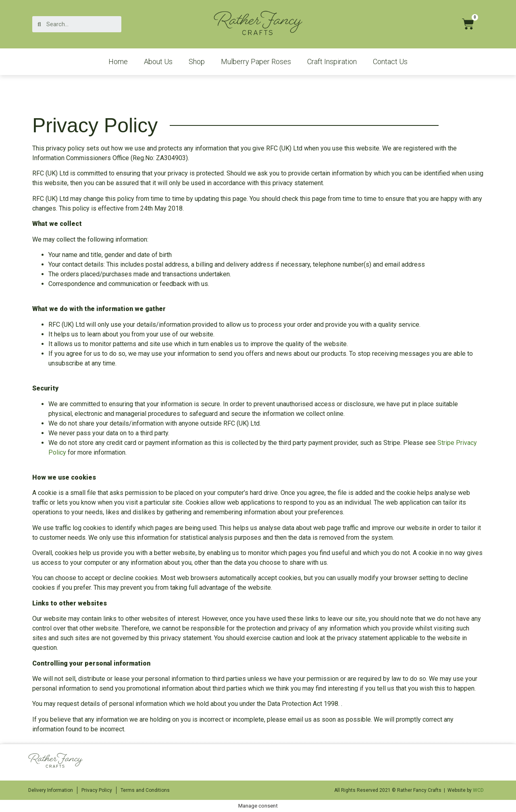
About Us (158, 62)
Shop (197, 62)
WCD (478, 790)
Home (118, 62)
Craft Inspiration (332, 62)
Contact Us (390, 62)
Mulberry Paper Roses (256, 62)
